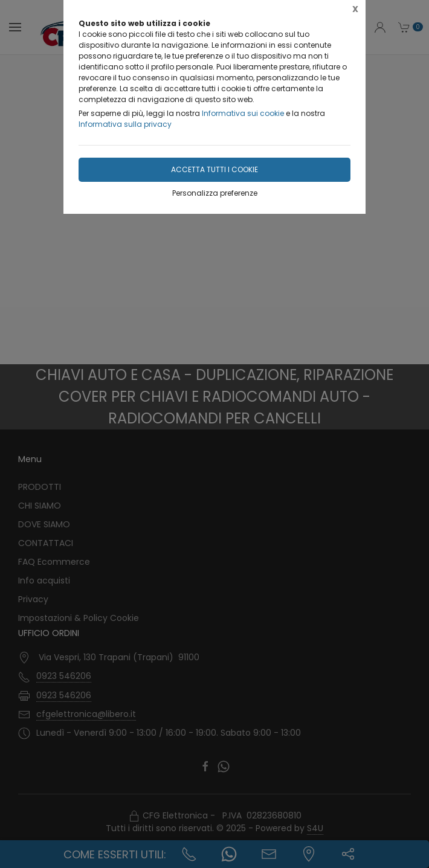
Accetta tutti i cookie (214, 169)
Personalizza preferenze (215, 193)
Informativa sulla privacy (125, 124)
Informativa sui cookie (243, 113)
